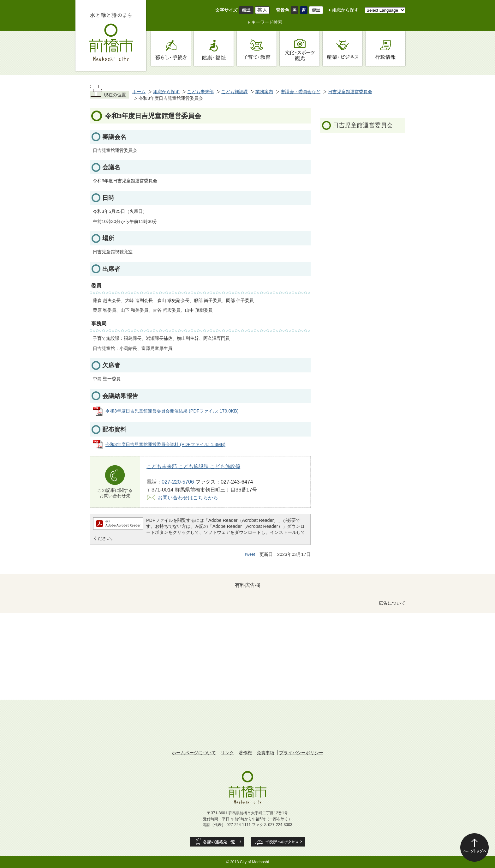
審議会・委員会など (301, 92)
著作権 (245, 753)
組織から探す (345, 10)
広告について (392, 603)
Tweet (250, 554)
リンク (227, 753)
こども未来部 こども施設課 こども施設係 (193, 466)
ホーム (139, 92)
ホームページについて (194, 753)
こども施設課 (235, 92)
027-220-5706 (178, 482)
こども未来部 (200, 92)
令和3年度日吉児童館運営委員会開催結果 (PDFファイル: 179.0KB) (172, 411)
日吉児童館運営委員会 (350, 92)
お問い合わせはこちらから (188, 497)
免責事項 (265, 753)
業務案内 (264, 92)
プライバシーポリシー (301, 753)
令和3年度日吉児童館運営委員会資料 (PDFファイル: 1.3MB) (165, 444)
